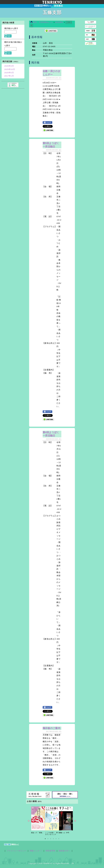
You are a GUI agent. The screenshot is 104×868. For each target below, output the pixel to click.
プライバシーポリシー (17, 851)
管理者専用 (50, 851)
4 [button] (53, 839)
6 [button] (59, 839)
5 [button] (56, 839)
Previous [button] (29, 821)
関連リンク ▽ (36, 851)
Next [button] (75, 821)
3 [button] (51, 839)
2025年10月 (10, 69)
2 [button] (48, 839)
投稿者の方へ (65, 851)
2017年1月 (9, 76)
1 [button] (45, 839)
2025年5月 (9, 73)
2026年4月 (9, 66)
